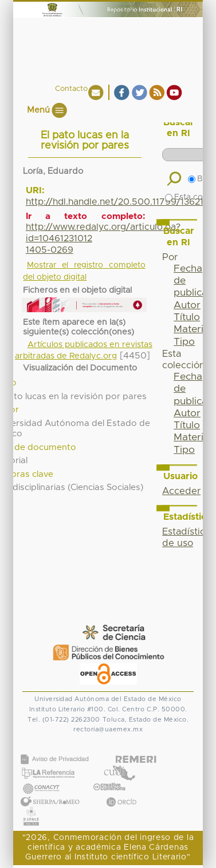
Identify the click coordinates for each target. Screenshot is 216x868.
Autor (187, 305)
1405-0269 (50, 250)
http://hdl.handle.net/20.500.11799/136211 (116, 202)
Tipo (184, 342)
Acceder (181, 491)
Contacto (71, 89)
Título (187, 317)
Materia (191, 329)
